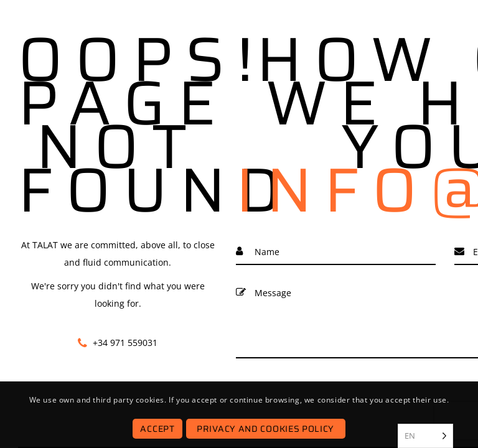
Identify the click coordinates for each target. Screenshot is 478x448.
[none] (425, 436)
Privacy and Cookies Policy (265, 429)
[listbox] (425, 436)
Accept (157, 429)
